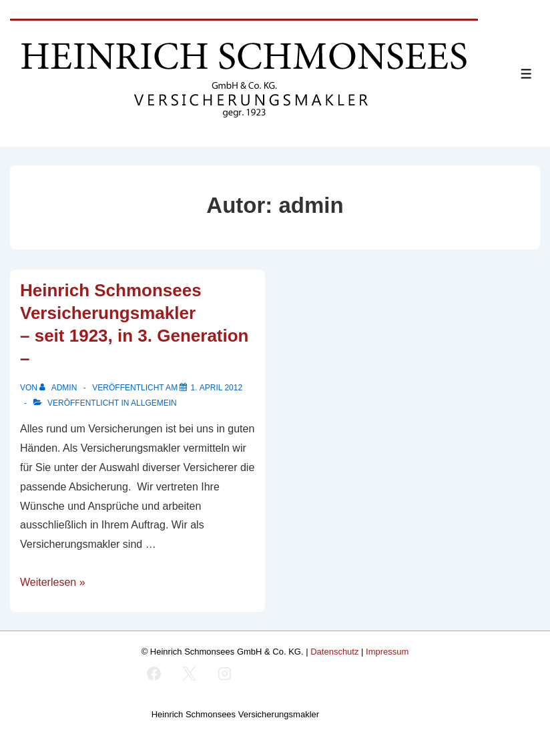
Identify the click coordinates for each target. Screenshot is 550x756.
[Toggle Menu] (526, 74)
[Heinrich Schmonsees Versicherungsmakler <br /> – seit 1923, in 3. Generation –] (216, 388)
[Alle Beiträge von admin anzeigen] (59, 388)
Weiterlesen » (53, 582)
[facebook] (154, 673)
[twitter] (189, 673)
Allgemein (154, 403)
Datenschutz (334, 652)
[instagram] (224, 673)
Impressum (387, 652)
